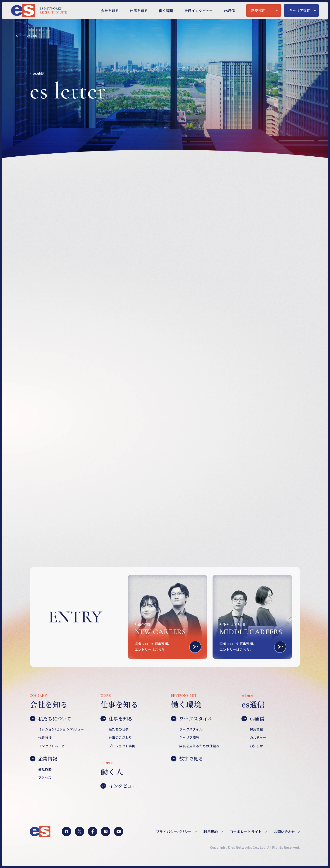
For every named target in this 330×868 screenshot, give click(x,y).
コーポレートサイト (246, 832)
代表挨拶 (45, 737)
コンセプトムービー (53, 746)
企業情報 (44, 759)
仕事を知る (139, 11)
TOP (17, 36)
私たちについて (51, 719)
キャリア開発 (189, 737)
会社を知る (110, 11)
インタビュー (119, 786)
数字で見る (187, 759)
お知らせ (256, 746)
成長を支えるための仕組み (199, 746)
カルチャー (258, 737)
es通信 (230, 11)
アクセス (45, 777)
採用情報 (256, 729)
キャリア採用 (302, 10)
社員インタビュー (199, 11)
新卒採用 (265, 10)
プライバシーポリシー (174, 832)
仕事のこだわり (120, 737)
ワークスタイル (192, 719)
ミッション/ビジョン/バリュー (61, 729)
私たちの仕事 (119, 729)
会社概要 (45, 769)
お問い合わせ (285, 832)
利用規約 (211, 832)
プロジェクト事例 (122, 746)
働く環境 (166, 11)
